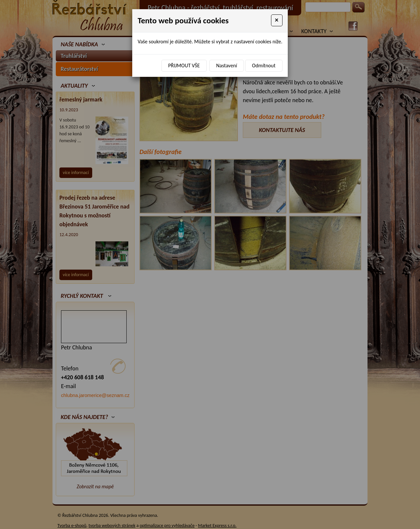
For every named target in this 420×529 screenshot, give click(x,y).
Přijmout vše (184, 66)
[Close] (277, 20)
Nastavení (227, 66)
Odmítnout (264, 66)
